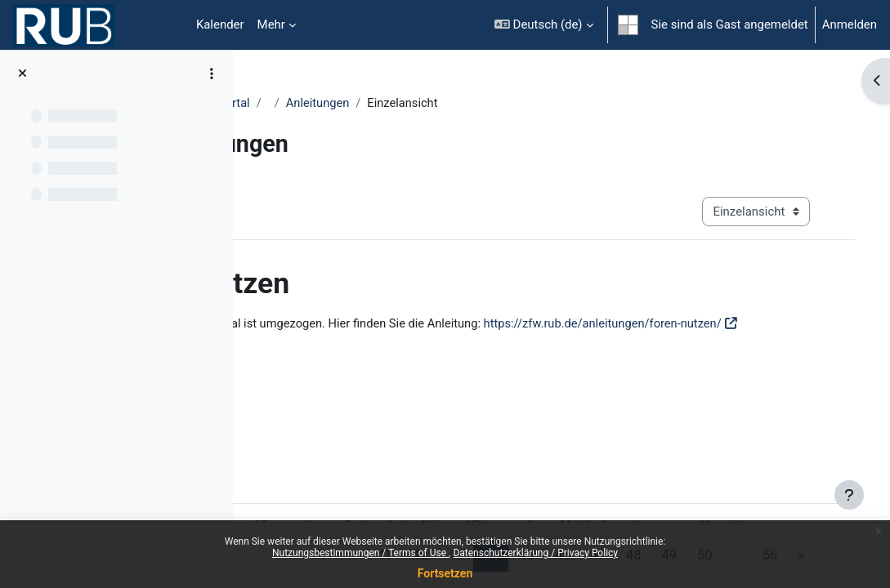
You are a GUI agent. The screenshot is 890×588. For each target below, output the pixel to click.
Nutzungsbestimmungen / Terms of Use (360, 553)
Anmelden (850, 24)
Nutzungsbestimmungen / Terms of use (373, 472)
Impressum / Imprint (357, 491)
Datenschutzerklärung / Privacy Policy (535, 553)
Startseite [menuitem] (163, 25)
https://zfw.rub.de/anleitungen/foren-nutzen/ (386, 342)
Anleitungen (467, 104)
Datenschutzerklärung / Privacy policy (597, 472)
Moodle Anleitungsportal (331, 104)
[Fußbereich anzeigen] (849, 495)
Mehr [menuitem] (271, 24)
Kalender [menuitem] (220, 24)
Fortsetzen (445, 573)
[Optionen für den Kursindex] (212, 73)
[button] (544, 25)
